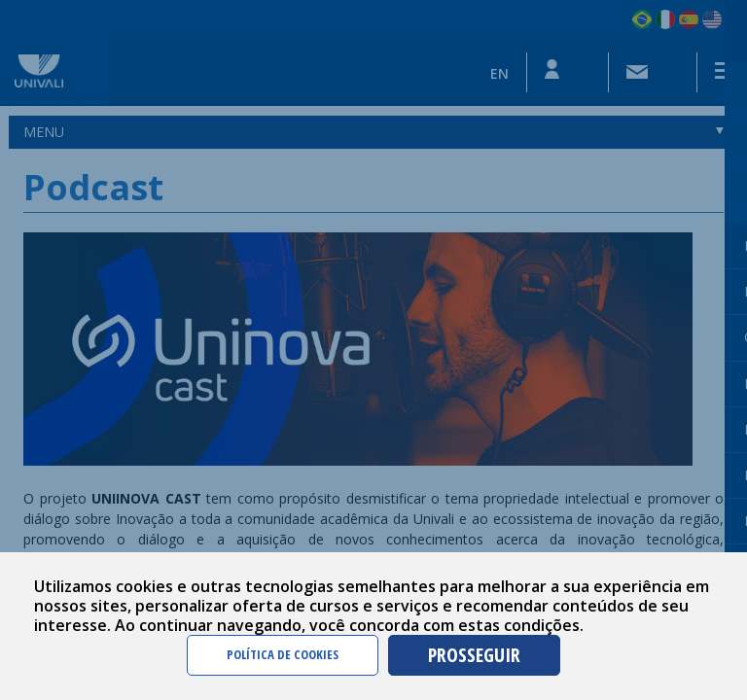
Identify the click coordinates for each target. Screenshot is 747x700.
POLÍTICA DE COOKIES (283, 654)
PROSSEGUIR (474, 655)
